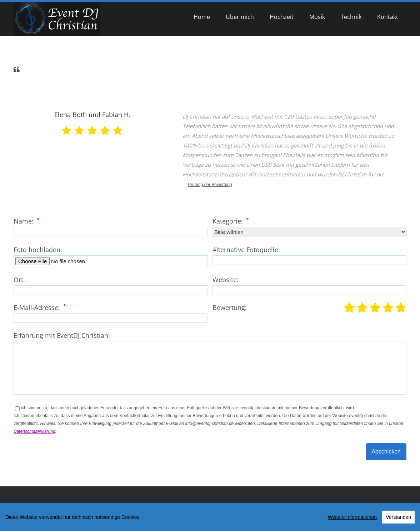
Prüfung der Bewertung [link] (210, 185)
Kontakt (388, 17)
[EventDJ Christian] (57, 19)
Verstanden (398, 519)
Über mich (240, 17)
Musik (317, 17)
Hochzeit (282, 17)
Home (202, 17)
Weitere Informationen (352, 519)
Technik (351, 17)
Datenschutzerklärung (34, 431)
